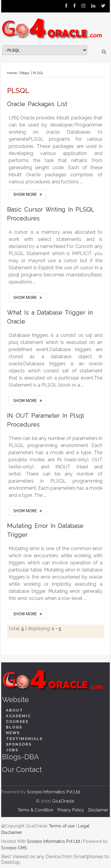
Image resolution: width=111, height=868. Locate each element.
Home (12, 73)
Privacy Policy (71, 810)
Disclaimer (98, 810)
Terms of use (62, 826)
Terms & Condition (35, 810)
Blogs (25, 73)
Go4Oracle (63, 801)
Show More (25, 194)
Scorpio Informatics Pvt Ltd (53, 792)
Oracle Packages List (37, 104)
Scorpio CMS (14, 848)
